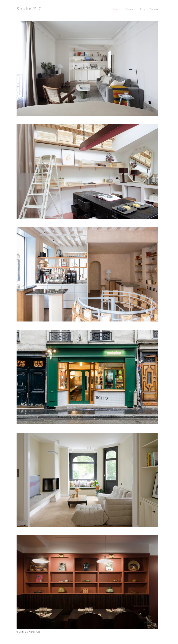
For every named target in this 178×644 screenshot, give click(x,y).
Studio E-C (29, 9)
